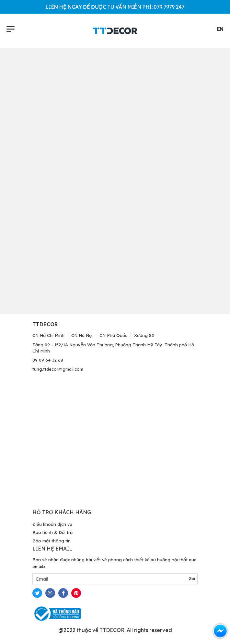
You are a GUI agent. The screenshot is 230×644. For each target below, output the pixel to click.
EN (220, 29)
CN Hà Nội (82, 335)
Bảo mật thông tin (52, 541)
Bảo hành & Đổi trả (52, 532)
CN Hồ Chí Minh (48, 335)
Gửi (192, 579)
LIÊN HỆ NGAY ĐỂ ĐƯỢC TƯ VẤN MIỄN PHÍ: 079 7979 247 (115, 7)
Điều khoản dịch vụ (52, 524)
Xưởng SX (144, 335)
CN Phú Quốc (113, 335)
